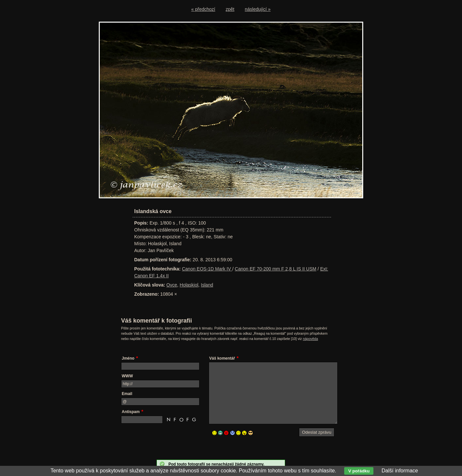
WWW (127, 376)
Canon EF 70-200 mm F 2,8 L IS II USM (276, 269)
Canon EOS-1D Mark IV (207, 269)
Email (127, 394)
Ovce (172, 285)
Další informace (400, 471)
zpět (230, 9)
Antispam (131, 412)
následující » (258, 9)
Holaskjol (189, 285)
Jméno (128, 358)
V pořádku (359, 471)
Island (207, 285)
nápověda (310, 339)
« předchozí (203, 9)
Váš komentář (222, 358)
